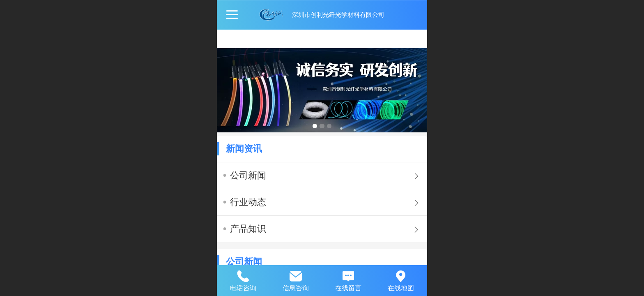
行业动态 (248, 202)
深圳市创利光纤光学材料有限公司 (338, 15)
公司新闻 (248, 175)
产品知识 (248, 229)
